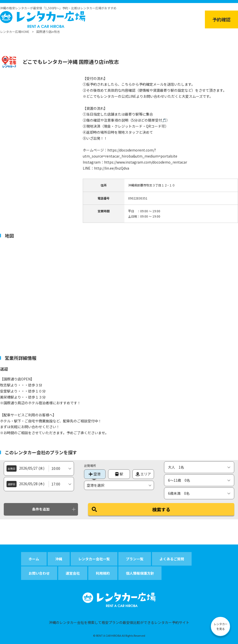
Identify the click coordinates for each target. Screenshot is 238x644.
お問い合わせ (39, 573)
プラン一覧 (135, 559)
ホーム (34, 559)
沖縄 (59, 559)
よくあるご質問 (172, 559)
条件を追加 (41, 509)
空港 (95, 474)
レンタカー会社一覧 (94, 559)
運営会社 (73, 573)
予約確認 (221, 19)
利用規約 (103, 573)
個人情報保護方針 (140, 573)
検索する (161, 509)
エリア (143, 474)
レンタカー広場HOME (15, 32)
